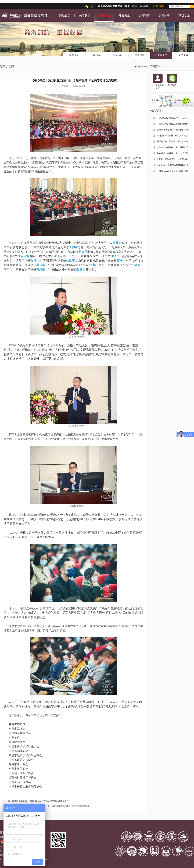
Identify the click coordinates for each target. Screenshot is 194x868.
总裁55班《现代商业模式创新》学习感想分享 (175, 147)
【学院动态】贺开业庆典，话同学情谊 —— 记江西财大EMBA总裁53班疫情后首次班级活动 (175, 118)
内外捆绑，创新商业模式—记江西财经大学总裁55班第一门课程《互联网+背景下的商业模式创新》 (175, 153)
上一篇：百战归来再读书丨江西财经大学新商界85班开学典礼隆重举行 (36, 801)
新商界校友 (104, 15)
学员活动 (118, 55)
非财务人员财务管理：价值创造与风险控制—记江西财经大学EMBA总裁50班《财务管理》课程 (175, 159)
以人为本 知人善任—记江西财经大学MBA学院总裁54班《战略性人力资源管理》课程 (175, 165)
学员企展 (183, 55)
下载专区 (184, 15)
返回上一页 (142, 67)
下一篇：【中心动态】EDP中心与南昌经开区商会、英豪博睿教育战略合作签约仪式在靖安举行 (48, 806)
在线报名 (172, 80)
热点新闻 (156, 111)
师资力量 (124, 15)
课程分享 (164, 15)
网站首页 (65, 15)
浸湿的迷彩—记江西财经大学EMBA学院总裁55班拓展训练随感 (175, 141)
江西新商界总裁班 (158, 82)
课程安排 (156, 66)
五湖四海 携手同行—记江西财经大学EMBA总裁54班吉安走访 (175, 130)
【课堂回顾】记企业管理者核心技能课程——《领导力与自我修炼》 (175, 124)
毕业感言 (139, 55)
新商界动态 (161, 55)
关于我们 (85, 15)
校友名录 (74, 55)
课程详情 (144, 15)
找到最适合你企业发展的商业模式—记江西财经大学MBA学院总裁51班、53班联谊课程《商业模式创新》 (175, 171)
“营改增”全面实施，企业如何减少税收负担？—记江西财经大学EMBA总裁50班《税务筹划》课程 (175, 136)
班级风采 (96, 55)
